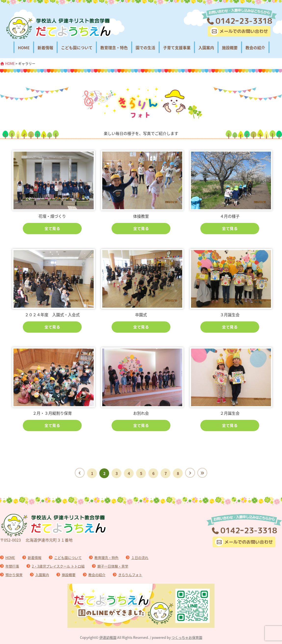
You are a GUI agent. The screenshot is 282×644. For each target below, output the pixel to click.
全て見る (52, 229)
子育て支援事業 (177, 48)
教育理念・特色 (114, 48)
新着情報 (45, 48)
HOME (24, 48)
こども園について (77, 48)
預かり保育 (14, 575)
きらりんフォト (130, 575)
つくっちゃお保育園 (187, 637)
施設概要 (230, 48)
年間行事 (12, 566)
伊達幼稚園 (108, 637)
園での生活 (145, 48)
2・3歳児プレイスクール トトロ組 (58, 566)
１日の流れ (140, 558)
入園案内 (206, 48)
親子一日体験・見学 (113, 566)
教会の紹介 (255, 48)
